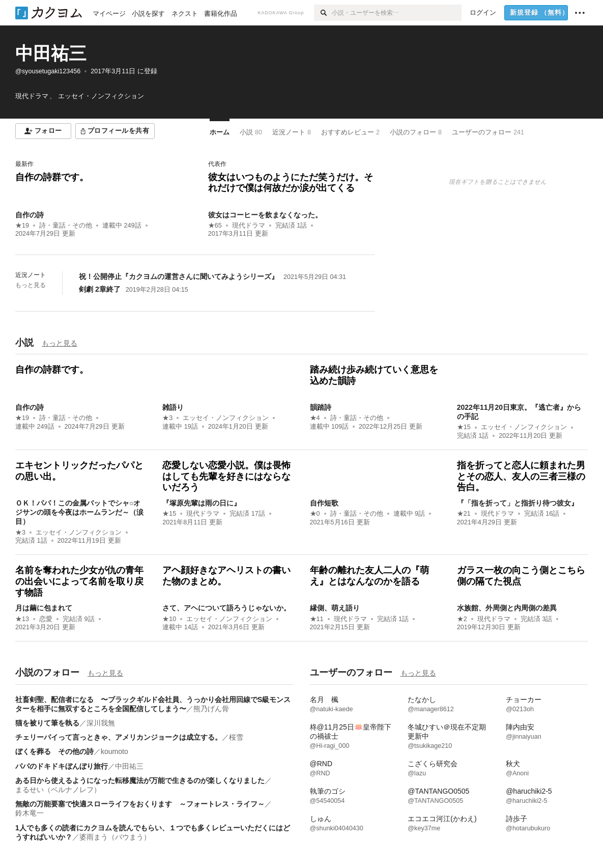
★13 (22, 619)
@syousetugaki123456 (48, 71)
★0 (315, 514)
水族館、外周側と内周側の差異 (507, 608)
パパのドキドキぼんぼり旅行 (62, 766)
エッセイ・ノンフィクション (226, 418)
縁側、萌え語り (335, 608)
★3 (167, 418)
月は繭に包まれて (44, 608)
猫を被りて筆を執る (47, 723)
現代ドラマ (249, 226)
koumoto (114, 751)
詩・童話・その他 (66, 226)
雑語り (173, 407)
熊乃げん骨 (211, 709)
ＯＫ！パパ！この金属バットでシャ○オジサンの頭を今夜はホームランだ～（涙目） (79, 512)
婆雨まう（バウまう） (115, 837)
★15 (464, 427)
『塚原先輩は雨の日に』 (202, 503)
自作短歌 (324, 503)
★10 (169, 619)
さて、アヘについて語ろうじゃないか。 (226, 608)
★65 (215, 226)
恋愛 (46, 619)
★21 (464, 514)
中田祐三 (51, 53)
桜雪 (236, 737)
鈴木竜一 (30, 813)
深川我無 (101, 723)
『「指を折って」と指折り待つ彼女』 (518, 503)
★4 (315, 418)
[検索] (323, 13)
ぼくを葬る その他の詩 (54, 751)
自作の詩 (30, 215)
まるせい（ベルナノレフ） (58, 790)
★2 (462, 619)
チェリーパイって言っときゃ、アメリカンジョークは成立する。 (119, 737)
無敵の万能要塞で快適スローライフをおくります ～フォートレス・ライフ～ (140, 804)
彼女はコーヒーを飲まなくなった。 (265, 215)
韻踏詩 (321, 407)
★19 (22, 226)
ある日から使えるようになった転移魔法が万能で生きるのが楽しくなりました (140, 780)
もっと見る (31, 285)
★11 (317, 619)
